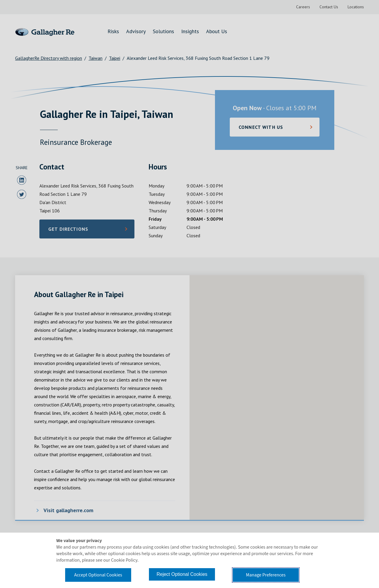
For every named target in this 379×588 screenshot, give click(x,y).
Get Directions (78, 231)
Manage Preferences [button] (266, 575)
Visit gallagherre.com (68, 510)
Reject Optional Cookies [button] (182, 574)
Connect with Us (261, 127)
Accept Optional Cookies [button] (98, 575)
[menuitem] (303, 7)
